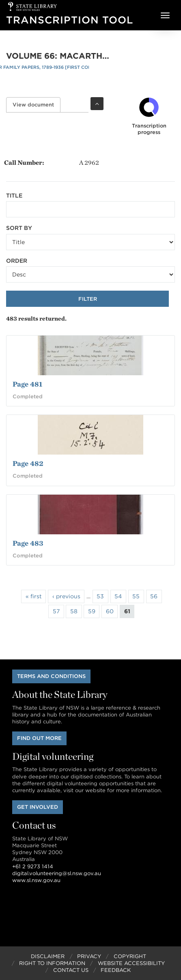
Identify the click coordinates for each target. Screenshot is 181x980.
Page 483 (28, 543)
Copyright (130, 956)
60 (110, 611)
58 (74, 611)
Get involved (38, 807)
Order (17, 261)
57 (56, 611)
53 (100, 596)
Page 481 (27, 384)
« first (34, 596)
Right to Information (52, 963)
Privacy (89, 956)
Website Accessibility (131, 963)
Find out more (39, 738)
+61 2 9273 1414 (33, 866)
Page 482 (28, 463)
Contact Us (71, 970)
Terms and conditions (51, 676)
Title (14, 196)
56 (154, 596)
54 (118, 596)
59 (92, 611)
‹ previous (66, 596)
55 (136, 596)
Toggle (97, 104)
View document (37, 105)
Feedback (116, 970)
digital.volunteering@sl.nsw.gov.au (57, 873)
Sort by (19, 228)
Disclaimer (48, 956)
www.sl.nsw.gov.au (36, 880)
